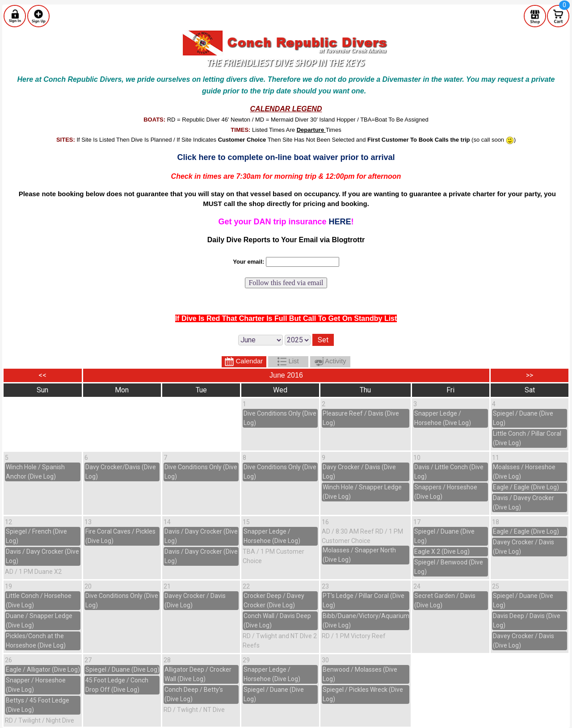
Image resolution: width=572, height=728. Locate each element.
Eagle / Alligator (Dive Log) (43, 669)
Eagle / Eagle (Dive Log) (526, 487)
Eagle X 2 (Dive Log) (442, 551)
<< (42, 375)
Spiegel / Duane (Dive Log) (122, 669)
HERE (340, 222)
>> (530, 375)
